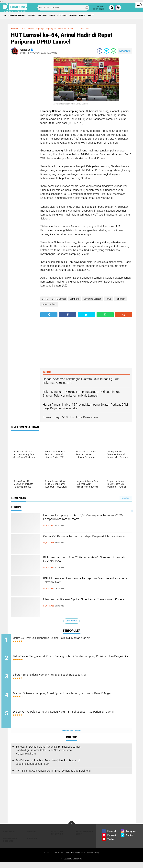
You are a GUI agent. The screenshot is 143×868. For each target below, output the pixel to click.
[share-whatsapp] (113, 51)
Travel (115, 15)
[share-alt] (49, 315)
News (71, 28)
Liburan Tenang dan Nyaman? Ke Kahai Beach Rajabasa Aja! (70, 678)
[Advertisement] (24, 107)
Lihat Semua (72, 621)
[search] (63, 8)
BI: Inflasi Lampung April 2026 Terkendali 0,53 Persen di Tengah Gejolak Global (85, 561)
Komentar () (125, 51)
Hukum (65, 15)
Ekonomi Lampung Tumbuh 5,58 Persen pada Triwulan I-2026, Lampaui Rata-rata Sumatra (85, 519)
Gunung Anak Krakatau (10, 846)
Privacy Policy (96, 859)
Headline (32, 844)
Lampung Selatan (20, 15)
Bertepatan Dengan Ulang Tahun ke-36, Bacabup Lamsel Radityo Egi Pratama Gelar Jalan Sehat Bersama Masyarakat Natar (48, 756)
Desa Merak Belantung (57, 839)
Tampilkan (126, 498)
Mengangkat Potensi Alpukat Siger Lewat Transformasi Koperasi (81, 603)
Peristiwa (78, 15)
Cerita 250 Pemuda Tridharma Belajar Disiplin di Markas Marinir (87, 540)
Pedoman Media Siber (76, 859)
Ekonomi (91, 15)
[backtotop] (72, 830)
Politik (104, 15)
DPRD (18, 28)
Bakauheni (9, 837)
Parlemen (52, 15)
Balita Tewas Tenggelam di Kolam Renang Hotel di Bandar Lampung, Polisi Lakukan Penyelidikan (76, 661)
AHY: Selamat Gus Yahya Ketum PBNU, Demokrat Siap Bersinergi (53, 777)
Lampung (38, 15)
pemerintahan (94, 28)
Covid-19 (32, 837)
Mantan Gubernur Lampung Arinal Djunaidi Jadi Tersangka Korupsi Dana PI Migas (74, 700)
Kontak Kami (56, 859)
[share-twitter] (107, 51)
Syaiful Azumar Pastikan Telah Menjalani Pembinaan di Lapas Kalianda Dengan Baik (48, 768)
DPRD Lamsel (29, 28)
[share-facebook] (100, 51)
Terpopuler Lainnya (72, 737)
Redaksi (44, 859)
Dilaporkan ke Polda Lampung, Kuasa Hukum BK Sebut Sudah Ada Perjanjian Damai (74, 720)
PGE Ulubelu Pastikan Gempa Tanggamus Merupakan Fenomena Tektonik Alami (82, 582)
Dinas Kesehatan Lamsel (84, 839)
